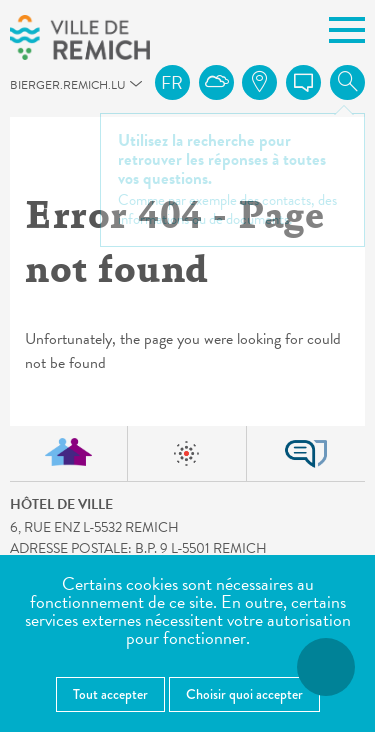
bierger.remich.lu (19, 90)
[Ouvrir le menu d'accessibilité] (326, 667)
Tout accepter (110, 694)
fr (172, 82)
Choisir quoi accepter (244, 694)
